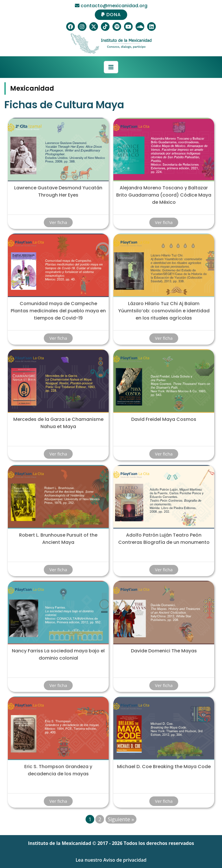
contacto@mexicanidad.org (111, 6)
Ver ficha (58, 222)
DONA (111, 15)
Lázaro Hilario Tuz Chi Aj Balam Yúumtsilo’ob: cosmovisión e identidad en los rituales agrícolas (164, 311)
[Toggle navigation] (111, 67)
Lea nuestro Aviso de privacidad (111, 860)
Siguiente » (121, 819)
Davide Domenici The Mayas (164, 651)
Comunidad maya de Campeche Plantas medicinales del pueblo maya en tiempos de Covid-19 (58, 311)
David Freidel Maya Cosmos (164, 419)
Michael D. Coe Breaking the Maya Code (164, 767)
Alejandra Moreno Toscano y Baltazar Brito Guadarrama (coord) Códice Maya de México (164, 195)
